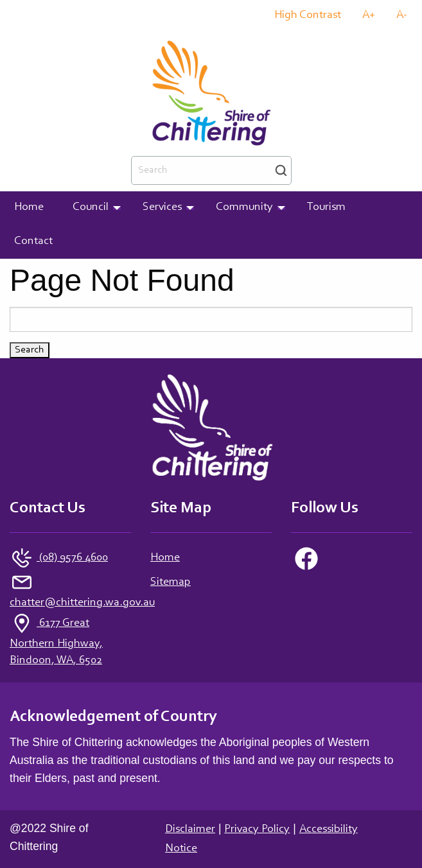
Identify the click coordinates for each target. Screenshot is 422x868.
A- (402, 16)
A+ (369, 16)
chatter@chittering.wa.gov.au (82, 603)
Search (281, 170)
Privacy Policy (257, 829)
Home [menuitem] (29, 207)
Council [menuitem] (91, 207)
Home (165, 558)
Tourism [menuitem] (326, 207)
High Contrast (308, 16)
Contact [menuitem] (33, 241)
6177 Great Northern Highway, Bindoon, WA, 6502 (56, 642)
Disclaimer (190, 829)
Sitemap (171, 582)
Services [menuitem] (162, 207)
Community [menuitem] (244, 207)
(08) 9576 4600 (72, 558)
